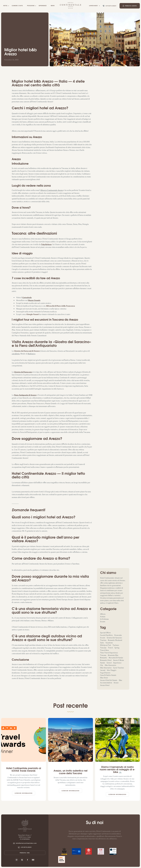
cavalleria (16, 354)
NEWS (53, 6)
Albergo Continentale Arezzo (52, 190)
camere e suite (17, 6)
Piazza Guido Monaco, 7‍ (25, 835)
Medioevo (31, 354)
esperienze (43, 6)
